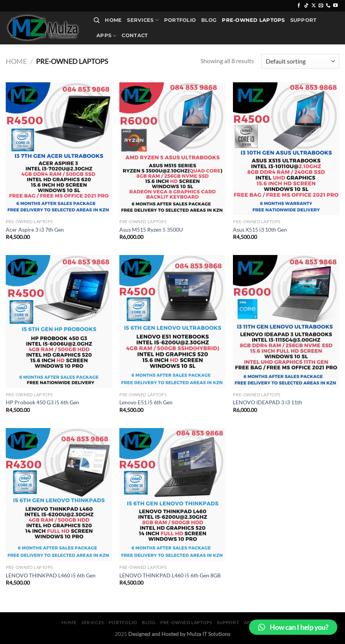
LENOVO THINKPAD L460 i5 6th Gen (51, 575)
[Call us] (328, 6)
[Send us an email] (321, 6)
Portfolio (180, 20)
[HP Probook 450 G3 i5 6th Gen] (59, 321)
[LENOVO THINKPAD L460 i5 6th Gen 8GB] (172, 494)
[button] (293, 627)
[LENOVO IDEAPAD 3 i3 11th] (286, 321)
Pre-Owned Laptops (253, 20)
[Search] (97, 20)
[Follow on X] (314, 6)
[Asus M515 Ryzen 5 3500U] (172, 149)
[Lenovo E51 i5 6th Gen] (172, 321)
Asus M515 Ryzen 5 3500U (151, 230)
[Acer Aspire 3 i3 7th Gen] (59, 149)
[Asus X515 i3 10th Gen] (286, 149)
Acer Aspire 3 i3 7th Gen (35, 230)
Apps (106, 36)
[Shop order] (300, 61)
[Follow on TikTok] (306, 6)
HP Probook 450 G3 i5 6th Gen (42, 402)
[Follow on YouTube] (335, 6)
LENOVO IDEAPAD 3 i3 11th (268, 402)
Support (304, 20)
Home (113, 20)
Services (143, 20)
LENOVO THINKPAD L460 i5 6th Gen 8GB (170, 575)
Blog (209, 20)
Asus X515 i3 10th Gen (260, 230)
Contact (135, 35)
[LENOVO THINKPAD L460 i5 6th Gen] (59, 494)
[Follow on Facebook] (299, 6)
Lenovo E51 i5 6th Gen (146, 402)
